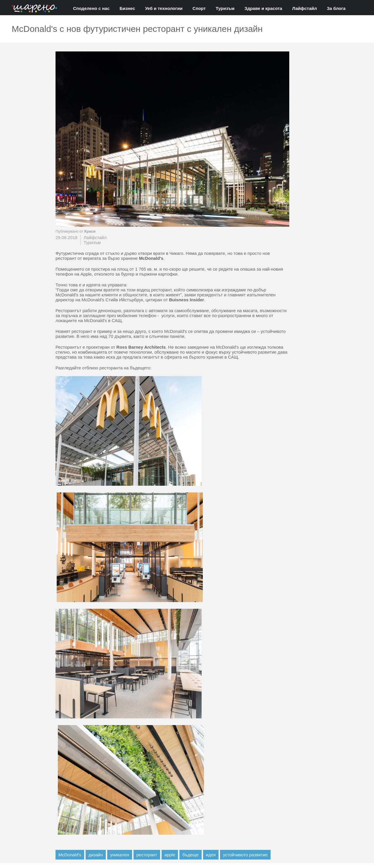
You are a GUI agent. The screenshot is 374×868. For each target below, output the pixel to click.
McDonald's (70, 855)
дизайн (96, 855)
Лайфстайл (304, 8)
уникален (120, 855)
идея (211, 855)
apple (170, 855)
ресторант (147, 855)
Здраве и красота (263, 8)
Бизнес (127, 8)
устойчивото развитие (245, 855)
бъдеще (190, 855)
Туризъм (225, 8)
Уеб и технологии (164, 8)
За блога (336, 8)
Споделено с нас (91, 8)
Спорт (199, 8)
